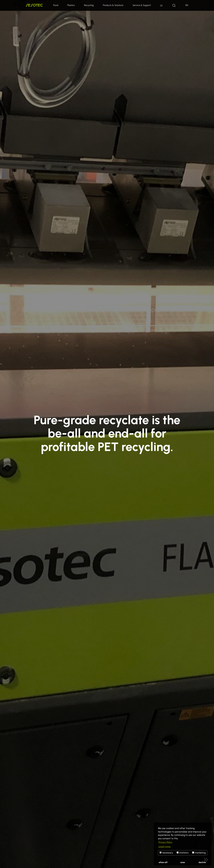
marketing (199, 853)
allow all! (163, 862)
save (183, 862)
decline (202, 862)
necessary (166, 853)
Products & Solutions (113, 5)
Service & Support (142, 5)
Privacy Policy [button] (165, 842)
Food (56, 5)
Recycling (89, 5)
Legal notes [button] (165, 847)
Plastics (71, 5)
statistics (183, 853)
